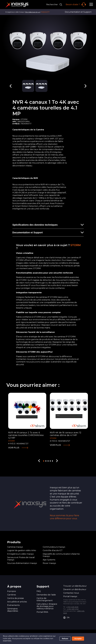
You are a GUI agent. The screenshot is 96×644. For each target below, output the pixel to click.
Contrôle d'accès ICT (53, 550)
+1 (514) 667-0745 (73, 609)
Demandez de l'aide (46, 595)
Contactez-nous (71, 593)
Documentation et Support (78, 12)
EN (66, 618)
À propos (12, 591)
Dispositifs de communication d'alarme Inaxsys (61, 555)
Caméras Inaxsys (15, 547)
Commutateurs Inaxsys (54, 547)
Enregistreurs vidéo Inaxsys (20, 554)
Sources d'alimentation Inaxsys (22, 563)
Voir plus (14, 448)
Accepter (78, 639)
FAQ (39, 591)
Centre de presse (16, 598)
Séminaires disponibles (13, 610)
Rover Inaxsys (49, 563)
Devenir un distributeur (75, 589)
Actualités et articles (17, 602)
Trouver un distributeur (75, 586)
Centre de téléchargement (45, 599)
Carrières (12, 595)
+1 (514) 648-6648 (72, 607)
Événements (13, 605)
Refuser (65, 639)
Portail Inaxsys (70, 596)
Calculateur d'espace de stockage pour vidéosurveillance (47, 606)
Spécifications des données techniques (35, 225)
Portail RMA (42, 612)
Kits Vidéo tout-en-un (33, 12)
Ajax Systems (49, 560)
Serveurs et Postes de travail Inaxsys (21, 559)
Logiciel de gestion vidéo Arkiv (22, 550)
